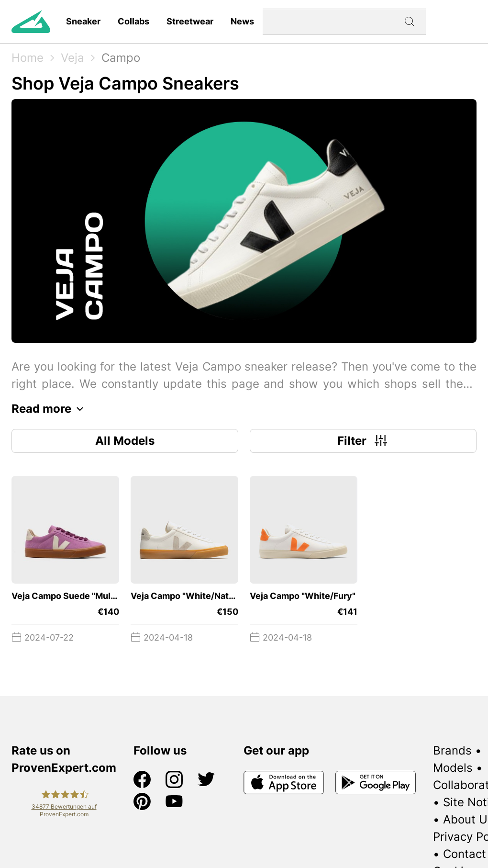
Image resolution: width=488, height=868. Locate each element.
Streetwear (190, 21)
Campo (121, 58)
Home (28, 58)
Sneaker (83, 21)
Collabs (133, 21)
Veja (72, 58)
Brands (452, 750)
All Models (125, 441)
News (242, 21)
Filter (363, 441)
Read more (50, 409)
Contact (465, 854)
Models (453, 768)
